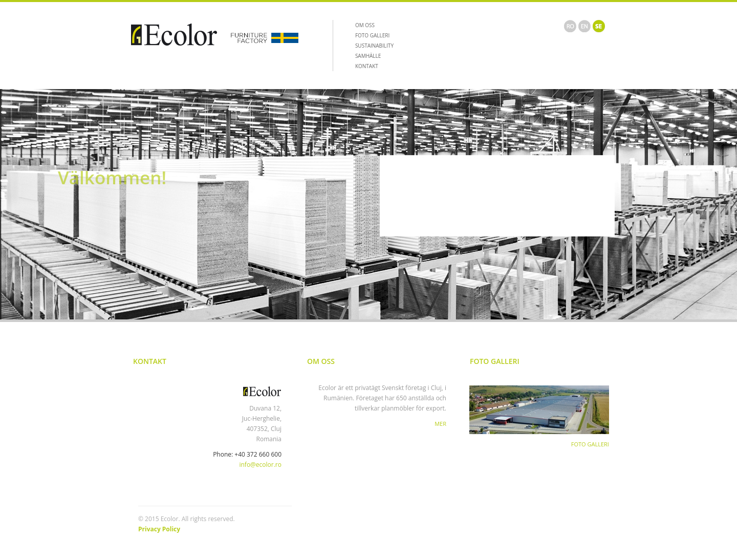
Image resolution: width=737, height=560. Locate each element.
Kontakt (150, 361)
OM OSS (365, 25)
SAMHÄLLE (368, 56)
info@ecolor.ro (260, 465)
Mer (440, 424)
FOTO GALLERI (372, 35)
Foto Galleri (495, 361)
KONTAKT (367, 66)
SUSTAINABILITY (374, 46)
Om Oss (321, 361)
